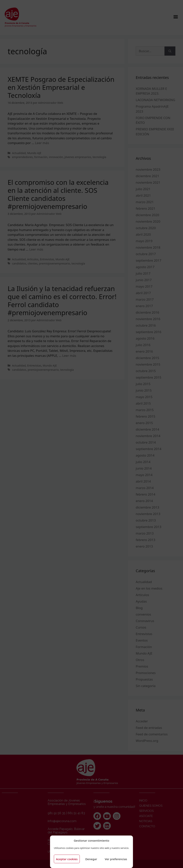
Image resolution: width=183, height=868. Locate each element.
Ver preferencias (116, 859)
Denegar (91, 859)
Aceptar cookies (67, 859)
